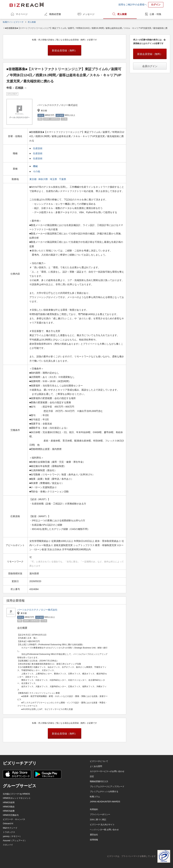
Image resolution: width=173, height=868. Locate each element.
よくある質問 (96, 766)
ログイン (156, 5)
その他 (36, 171)
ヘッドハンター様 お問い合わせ (104, 830)
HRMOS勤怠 (9, 807)
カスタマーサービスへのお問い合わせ (107, 771)
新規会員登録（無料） (65, 50)
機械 (35, 166)
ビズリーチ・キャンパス (14, 819)
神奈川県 (43, 179)
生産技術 (38, 148)
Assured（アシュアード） (15, 841)
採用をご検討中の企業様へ (133, 5)
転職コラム (95, 797)
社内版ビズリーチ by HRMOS (16, 794)
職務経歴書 (55, 14)
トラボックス (9, 832)
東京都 (33, 179)
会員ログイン (150, 66)
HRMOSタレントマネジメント (17, 798)
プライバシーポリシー (100, 814)
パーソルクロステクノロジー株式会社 (37, 610)
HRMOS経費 (9, 811)
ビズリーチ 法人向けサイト (102, 825)
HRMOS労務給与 (11, 815)
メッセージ (89, 14)
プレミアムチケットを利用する (104, 792)
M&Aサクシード (10, 828)
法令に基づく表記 (98, 820)
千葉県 (63, 179)
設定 (92, 776)
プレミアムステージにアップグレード (107, 787)
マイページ (22, 14)
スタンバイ (8, 845)
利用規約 (94, 809)
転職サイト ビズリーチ (13, 22)
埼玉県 (54, 179)
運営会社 (94, 835)
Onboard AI (8, 824)
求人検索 (122, 14)
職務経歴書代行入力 (99, 781)
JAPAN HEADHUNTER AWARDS (105, 802)
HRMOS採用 (9, 803)
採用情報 (94, 840)
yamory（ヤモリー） (12, 836)
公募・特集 (155, 14)
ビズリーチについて (99, 761)
